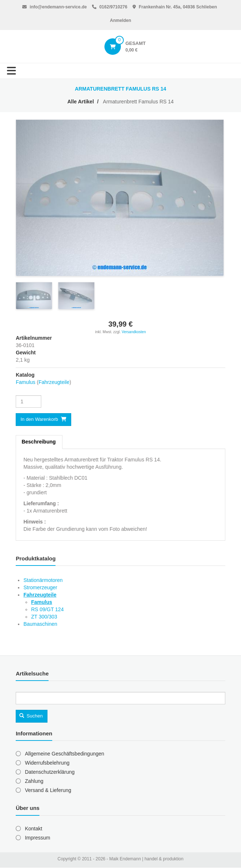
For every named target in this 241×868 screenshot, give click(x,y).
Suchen (31, 716)
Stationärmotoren (43, 580)
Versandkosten (134, 332)
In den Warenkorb (39, 419)
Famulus (26, 382)
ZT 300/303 (44, 617)
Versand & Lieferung (48, 790)
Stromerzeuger (40, 587)
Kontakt (33, 829)
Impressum (37, 838)
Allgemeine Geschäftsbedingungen (64, 754)
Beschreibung (39, 442)
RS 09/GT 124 (47, 609)
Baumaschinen (40, 624)
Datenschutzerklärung (50, 772)
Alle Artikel (81, 102)
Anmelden (120, 20)
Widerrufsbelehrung (47, 763)
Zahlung (34, 781)
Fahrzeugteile (54, 382)
